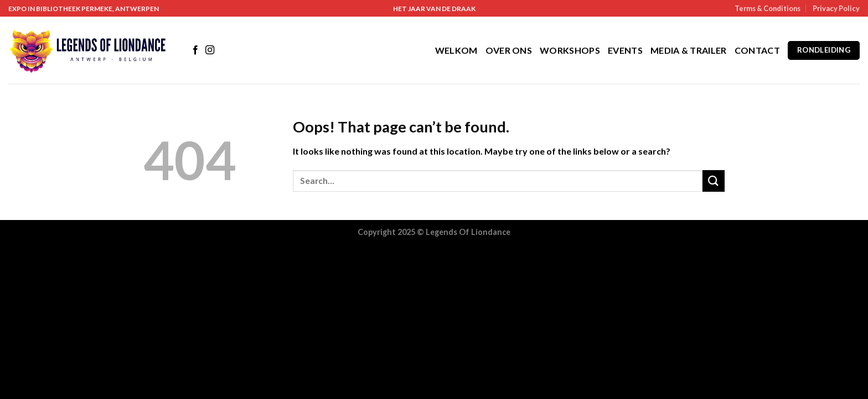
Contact (757, 50)
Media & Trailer (689, 50)
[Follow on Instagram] (210, 50)
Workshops (570, 50)
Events (625, 50)
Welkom (456, 50)
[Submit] (714, 181)
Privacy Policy (836, 8)
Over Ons (509, 50)
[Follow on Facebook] (195, 50)
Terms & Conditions (768, 8)
